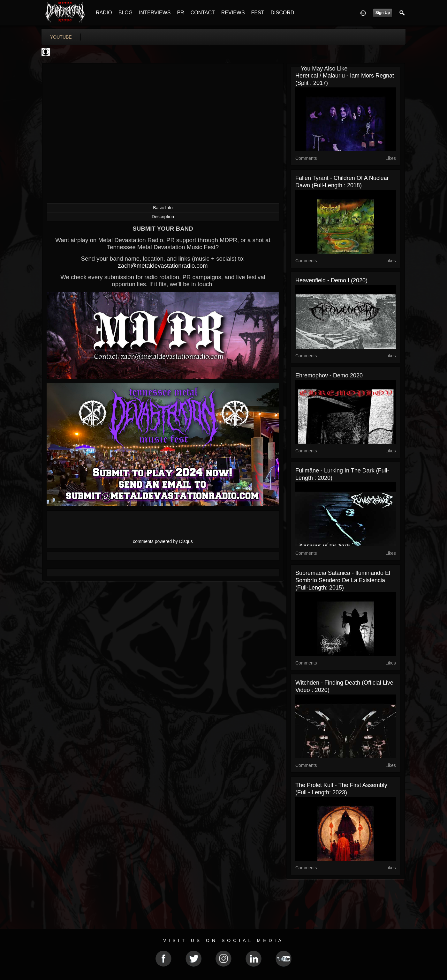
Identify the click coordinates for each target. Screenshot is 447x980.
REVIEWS (233, 13)
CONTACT (203, 13)
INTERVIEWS (155, 13)
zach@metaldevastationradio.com (163, 266)
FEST (258, 13)
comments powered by (163, 541)
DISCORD (282, 13)
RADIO (104, 13)
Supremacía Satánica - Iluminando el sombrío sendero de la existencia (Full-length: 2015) (343, 580)
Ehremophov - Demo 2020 (329, 375)
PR (180, 13)
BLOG (125, 13)
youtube (61, 37)
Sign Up (383, 13)
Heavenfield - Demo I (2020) (331, 280)
